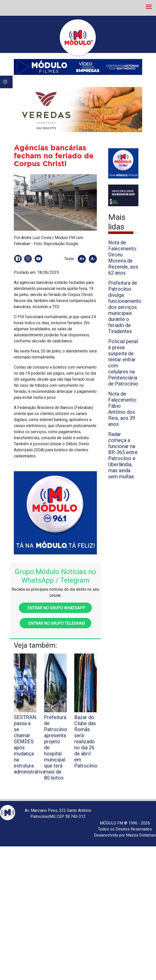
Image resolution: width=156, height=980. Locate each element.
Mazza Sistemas (141, 835)
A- (93, 259)
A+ (82, 259)
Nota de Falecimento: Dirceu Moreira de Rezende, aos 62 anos (123, 258)
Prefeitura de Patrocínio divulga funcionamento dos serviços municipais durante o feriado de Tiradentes (125, 307)
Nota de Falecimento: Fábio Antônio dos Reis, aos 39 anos (123, 409)
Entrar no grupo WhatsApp (55, 608)
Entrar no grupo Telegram (55, 623)
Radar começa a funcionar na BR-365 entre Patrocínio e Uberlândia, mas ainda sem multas (123, 455)
